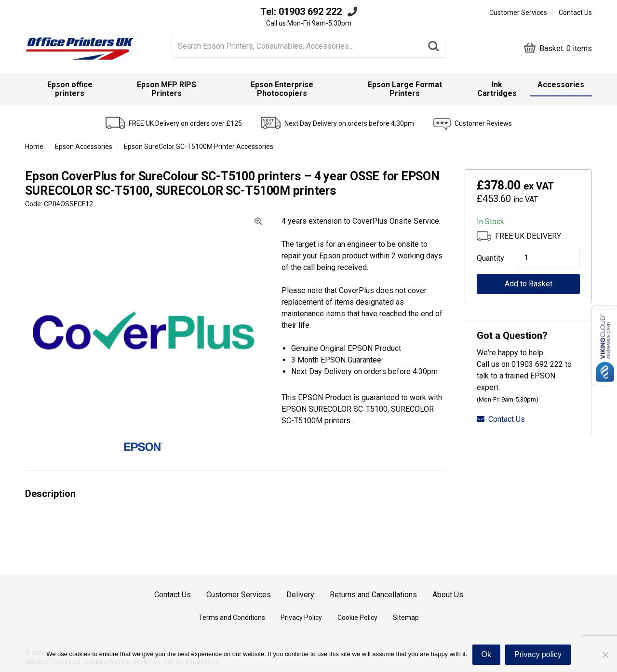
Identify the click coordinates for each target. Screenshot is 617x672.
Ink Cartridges (497, 89)
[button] (258, 222)
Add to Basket (529, 284)
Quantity (488, 258)
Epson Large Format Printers (405, 89)
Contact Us (575, 13)
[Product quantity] (549, 258)
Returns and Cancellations (373, 595)
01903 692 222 (310, 12)
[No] (605, 655)
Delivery (300, 595)
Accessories (561, 85)
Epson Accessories (84, 147)
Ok (486, 654)
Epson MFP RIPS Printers (167, 89)
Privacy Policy (301, 618)
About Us (448, 595)
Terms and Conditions (232, 618)
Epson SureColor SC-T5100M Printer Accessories (199, 147)
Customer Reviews (483, 123)
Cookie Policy (357, 618)
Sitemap (406, 618)
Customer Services (518, 13)
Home (34, 147)
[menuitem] (70, 89)
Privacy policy (538, 654)
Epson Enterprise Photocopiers (282, 89)
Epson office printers (70, 89)
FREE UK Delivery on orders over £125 (185, 123)
